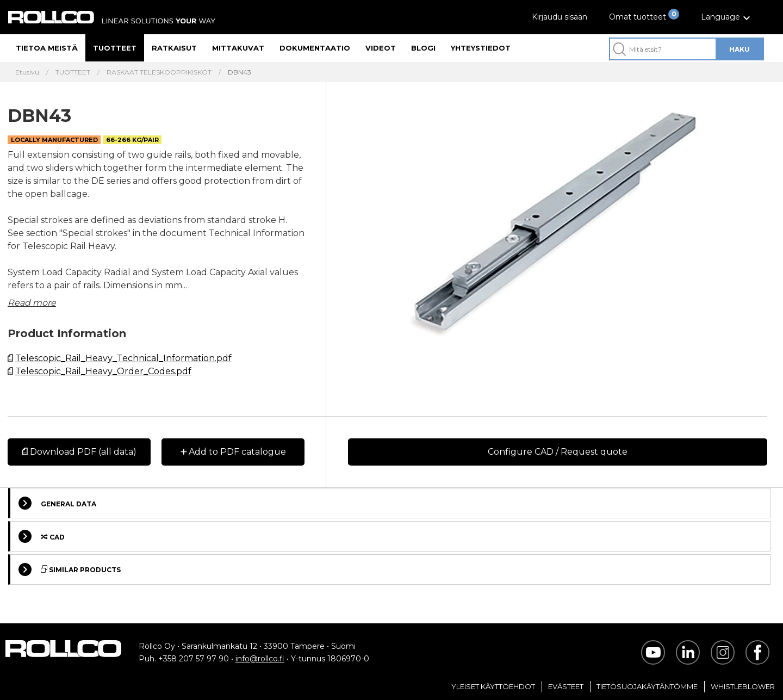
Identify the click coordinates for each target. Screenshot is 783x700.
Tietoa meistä (47, 48)
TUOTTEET (73, 72)
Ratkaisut (174, 48)
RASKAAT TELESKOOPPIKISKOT (159, 72)
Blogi (423, 48)
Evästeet (566, 686)
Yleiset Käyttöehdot (493, 686)
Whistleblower (743, 686)
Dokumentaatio (315, 48)
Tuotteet (115, 48)
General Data (57, 503)
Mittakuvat (238, 48)
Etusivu (27, 72)
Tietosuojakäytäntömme (647, 686)
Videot (381, 48)
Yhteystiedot (481, 48)
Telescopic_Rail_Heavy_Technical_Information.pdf (123, 358)
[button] (727, 17)
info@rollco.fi (260, 659)
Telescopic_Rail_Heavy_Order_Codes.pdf (103, 371)
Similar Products (70, 569)
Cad (42, 536)
